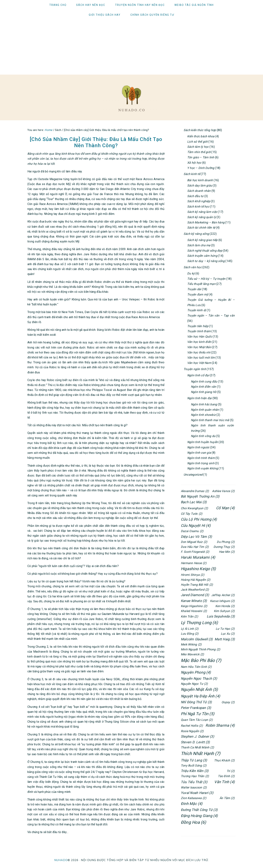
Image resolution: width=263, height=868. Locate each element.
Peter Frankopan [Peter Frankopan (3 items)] (196, 708)
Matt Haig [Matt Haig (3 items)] (225, 639)
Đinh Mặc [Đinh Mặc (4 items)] (192, 804)
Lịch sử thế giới (197, 142)
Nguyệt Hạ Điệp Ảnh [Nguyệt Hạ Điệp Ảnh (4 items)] (200, 696)
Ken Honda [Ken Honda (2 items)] (225, 606)
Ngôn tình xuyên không (203, 468)
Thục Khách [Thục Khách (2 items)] (224, 760)
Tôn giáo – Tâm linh (201, 157)
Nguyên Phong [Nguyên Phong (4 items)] (196, 672)
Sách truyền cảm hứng (202, 256)
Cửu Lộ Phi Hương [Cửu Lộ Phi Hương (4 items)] (199, 519)
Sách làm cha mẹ (199, 245)
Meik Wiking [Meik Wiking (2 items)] (191, 644)
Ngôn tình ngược (198, 447)
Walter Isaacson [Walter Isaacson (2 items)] (194, 787)
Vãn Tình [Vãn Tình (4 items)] (224, 782)
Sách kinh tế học (198, 207)
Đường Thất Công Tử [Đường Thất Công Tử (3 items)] (199, 810)
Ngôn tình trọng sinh (201, 463)
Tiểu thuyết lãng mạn (201, 284)
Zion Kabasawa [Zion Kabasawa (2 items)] (194, 798)
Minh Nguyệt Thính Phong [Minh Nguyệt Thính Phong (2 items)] (201, 649)
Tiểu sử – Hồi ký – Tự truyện (206, 279)
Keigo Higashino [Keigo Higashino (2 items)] (194, 606)
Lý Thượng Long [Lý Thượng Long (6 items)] (199, 623)
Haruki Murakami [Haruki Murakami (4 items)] (198, 557)
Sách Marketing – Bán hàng (206, 222)
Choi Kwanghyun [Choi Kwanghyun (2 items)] (194, 508)
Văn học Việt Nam (199, 363)
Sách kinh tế (192, 174)
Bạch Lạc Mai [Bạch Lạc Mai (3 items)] (194, 502)
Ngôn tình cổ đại (198, 375)
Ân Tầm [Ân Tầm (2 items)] (227, 798)
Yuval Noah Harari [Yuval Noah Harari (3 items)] (197, 793)
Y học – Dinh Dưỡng (201, 168)
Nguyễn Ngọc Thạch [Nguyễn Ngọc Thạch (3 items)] (199, 678)
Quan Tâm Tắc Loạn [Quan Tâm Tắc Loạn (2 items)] (197, 720)
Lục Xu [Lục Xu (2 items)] (228, 634)
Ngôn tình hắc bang (204, 404)
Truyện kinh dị (197, 310)
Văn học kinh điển (199, 342)
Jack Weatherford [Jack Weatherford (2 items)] (195, 590)
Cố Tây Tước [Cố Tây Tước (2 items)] (192, 514)
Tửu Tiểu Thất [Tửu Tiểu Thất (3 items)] (194, 782)
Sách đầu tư (195, 196)
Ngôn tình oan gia (199, 453)
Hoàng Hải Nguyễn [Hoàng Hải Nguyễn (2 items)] (196, 580)
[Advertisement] (131, 47)
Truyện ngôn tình (195, 369)
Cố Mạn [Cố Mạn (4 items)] (225, 508)
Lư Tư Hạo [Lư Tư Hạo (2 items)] (225, 629)
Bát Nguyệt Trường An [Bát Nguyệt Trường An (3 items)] (200, 496)
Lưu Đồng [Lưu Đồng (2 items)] (190, 634)
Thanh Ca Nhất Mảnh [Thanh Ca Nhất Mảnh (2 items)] (197, 747)
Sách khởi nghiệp (199, 201)
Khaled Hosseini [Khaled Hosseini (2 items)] (194, 611)
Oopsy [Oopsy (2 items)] (228, 702)
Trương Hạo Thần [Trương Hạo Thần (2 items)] (195, 776)
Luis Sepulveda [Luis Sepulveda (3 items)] (221, 616)
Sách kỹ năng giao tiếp (202, 240)
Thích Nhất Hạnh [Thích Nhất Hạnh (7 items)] (201, 754)
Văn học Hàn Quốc (200, 337)
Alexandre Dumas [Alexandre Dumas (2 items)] (195, 491)
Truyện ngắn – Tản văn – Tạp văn (211, 316)
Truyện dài (194, 289)
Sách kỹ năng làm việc (202, 212)
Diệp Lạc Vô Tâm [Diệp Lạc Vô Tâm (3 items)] (196, 537)
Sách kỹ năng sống (196, 234)
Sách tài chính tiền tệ (201, 228)
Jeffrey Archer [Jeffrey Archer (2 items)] (223, 595)
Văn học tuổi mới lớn (201, 358)
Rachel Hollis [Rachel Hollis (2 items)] (192, 726)
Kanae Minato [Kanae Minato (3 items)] (194, 601)
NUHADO (61, 860)
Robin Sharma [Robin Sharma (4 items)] (220, 725)
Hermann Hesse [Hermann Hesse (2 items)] (194, 563)
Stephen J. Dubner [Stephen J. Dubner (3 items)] (197, 736)
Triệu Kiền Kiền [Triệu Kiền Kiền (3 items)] (195, 771)
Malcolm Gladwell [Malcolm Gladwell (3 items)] (197, 639)
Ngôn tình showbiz (203, 415)
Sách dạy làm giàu (200, 186)
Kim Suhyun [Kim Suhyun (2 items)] (224, 611)
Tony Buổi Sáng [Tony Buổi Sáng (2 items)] (194, 766)
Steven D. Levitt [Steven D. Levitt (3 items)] (195, 742)
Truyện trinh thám (199, 331)
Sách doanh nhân (199, 191)
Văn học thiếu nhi (199, 352)
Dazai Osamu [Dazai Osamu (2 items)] (192, 531)
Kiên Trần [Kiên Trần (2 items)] (189, 616)
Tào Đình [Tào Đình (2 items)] (226, 776)
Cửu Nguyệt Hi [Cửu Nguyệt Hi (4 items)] (196, 526)
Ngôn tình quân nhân (205, 410)
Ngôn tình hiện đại (199, 398)
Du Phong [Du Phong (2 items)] (226, 542)
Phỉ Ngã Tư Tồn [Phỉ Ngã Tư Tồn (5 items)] (198, 714)
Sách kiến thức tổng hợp (200, 130)
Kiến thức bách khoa (201, 136)
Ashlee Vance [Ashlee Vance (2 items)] (223, 491)
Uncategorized (193, 475)
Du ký (191, 273)
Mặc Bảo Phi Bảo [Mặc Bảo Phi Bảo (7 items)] (201, 661)
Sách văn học (193, 267)
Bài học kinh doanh (200, 180)
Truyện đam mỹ (198, 294)
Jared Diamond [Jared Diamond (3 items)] (195, 595)
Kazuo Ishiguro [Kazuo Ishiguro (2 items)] (222, 601)
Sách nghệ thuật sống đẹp (205, 251)
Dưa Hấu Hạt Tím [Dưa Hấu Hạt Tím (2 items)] (195, 547)
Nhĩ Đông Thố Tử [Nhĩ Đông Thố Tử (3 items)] (196, 702)
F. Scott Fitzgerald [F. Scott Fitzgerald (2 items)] (195, 552)
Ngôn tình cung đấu (204, 382)
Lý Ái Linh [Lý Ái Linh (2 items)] (190, 629)
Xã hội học (194, 163)
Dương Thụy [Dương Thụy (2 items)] (224, 547)
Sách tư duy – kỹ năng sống (206, 261)
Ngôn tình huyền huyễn (203, 442)
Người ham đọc (131, 98)
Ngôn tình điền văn (203, 387)
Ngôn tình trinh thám (201, 458)
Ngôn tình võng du (203, 436)
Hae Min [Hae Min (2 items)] (227, 552)
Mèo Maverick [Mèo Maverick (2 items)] (193, 654)
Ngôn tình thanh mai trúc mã (210, 420)
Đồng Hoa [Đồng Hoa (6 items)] (194, 822)
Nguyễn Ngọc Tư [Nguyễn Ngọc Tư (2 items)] (194, 684)
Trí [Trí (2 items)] (231, 771)
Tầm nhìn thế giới (199, 152)
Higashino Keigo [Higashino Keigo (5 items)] (198, 569)
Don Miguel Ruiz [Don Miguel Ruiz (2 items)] (194, 542)
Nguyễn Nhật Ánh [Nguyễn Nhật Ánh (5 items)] (199, 690)
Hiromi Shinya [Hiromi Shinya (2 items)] (193, 575)
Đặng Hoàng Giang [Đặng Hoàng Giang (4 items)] (199, 816)
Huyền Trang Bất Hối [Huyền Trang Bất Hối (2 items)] (197, 585)
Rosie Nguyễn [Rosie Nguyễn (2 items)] (192, 731)
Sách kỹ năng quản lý (202, 217)
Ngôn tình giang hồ (204, 392)
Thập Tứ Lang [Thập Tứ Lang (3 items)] (194, 760)
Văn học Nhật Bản (199, 347)
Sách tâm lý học (198, 147)
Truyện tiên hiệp (198, 326)
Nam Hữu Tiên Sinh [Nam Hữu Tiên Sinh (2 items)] (196, 667)
